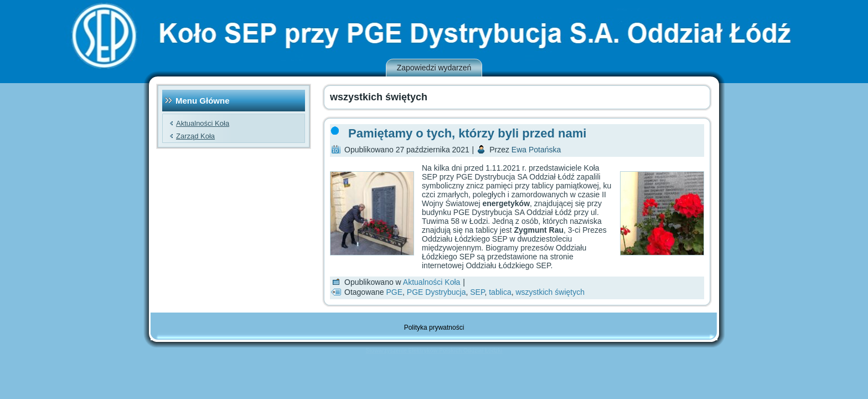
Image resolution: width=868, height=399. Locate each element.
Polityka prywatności (434, 328)
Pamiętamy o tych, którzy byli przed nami (467, 133)
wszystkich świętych (550, 292)
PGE (395, 292)
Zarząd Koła (195, 136)
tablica (500, 292)
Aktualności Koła (203, 123)
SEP (477, 292)
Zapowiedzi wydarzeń (434, 68)
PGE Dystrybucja (436, 292)
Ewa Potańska (536, 150)
